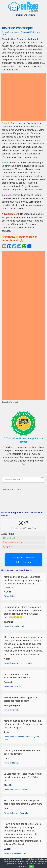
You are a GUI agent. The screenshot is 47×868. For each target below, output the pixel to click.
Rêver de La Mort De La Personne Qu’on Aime (21, 738)
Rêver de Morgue (11, 763)
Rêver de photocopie (28, 39)
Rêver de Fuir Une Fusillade (16, 813)
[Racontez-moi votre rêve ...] (23, 480)
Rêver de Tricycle (11, 710)
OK (31, 866)
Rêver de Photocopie (17, 28)
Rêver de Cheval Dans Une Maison (19, 663)
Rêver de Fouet (10, 596)
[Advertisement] (23, 97)
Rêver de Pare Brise (13, 686)
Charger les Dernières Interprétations (23, 560)
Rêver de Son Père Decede (16, 790)
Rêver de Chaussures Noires (16, 853)
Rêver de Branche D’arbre (15, 626)
